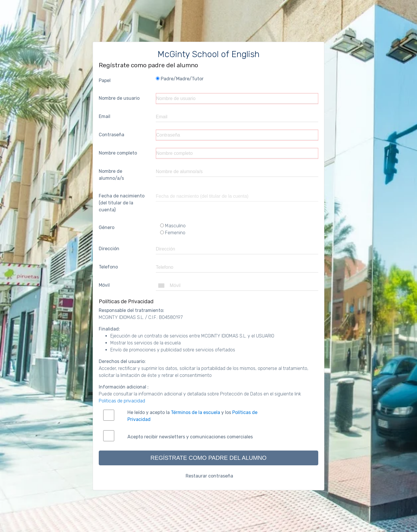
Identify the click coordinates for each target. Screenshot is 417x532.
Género (107, 227)
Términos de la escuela (195, 412)
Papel (105, 80)
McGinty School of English (209, 54)
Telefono (108, 267)
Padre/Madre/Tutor (180, 79)
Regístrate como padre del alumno (209, 458)
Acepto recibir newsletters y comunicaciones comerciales (190, 437)
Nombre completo (118, 153)
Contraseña (111, 135)
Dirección (109, 249)
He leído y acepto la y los (192, 416)
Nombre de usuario (119, 98)
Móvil (104, 285)
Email (105, 116)
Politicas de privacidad (122, 401)
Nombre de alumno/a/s (111, 175)
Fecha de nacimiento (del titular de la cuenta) (122, 203)
